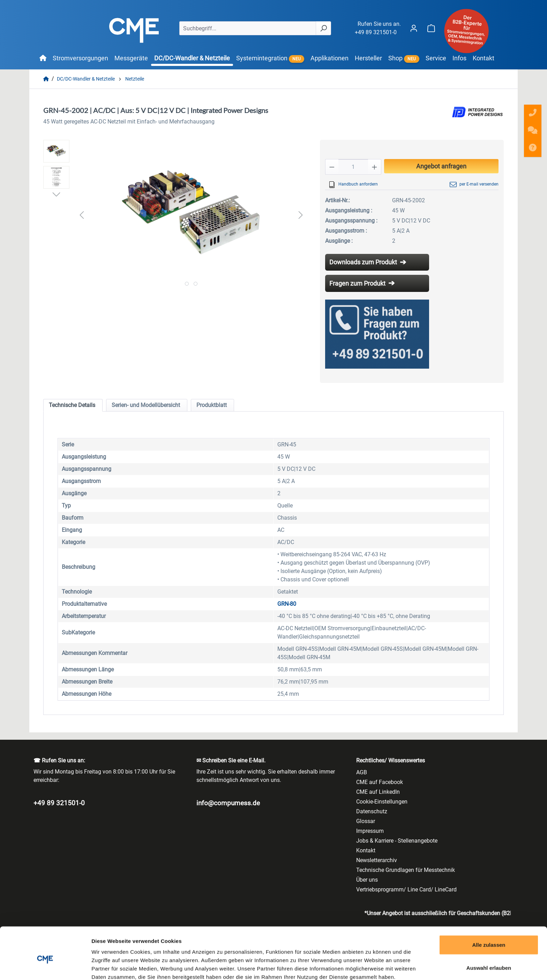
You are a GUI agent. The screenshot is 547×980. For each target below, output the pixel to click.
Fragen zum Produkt (357, 283)
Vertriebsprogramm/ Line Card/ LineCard (406, 889)
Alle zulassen (489, 911)
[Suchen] (323, 28)
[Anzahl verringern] (332, 167)
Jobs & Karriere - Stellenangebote (397, 841)
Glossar (366, 821)
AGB (362, 772)
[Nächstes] (301, 215)
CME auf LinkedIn (378, 792)
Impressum (370, 831)
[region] (175, 215)
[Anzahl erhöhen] (375, 167)
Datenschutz (372, 811)
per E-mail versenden (474, 184)
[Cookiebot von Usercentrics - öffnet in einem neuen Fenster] (45, 966)
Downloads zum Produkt (363, 262)
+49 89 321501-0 (376, 32)
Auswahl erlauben (489, 934)
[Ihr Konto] (414, 28)
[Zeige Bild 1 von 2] (187, 284)
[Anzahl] (353, 167)
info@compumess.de (228, 803)
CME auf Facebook (380, 782)
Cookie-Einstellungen (382, 802)
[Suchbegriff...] (248, 28)
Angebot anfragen (441, 166)
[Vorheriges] (82, 215)
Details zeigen (371, 966)
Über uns (367, 880)
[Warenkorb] (431, 28)
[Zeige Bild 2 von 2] (196, 284)
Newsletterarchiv (377, 860)
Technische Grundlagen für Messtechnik (406, 870)
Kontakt (366, 850)
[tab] (73, 405)
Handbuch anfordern (353, 184)
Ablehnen (489, 957)
